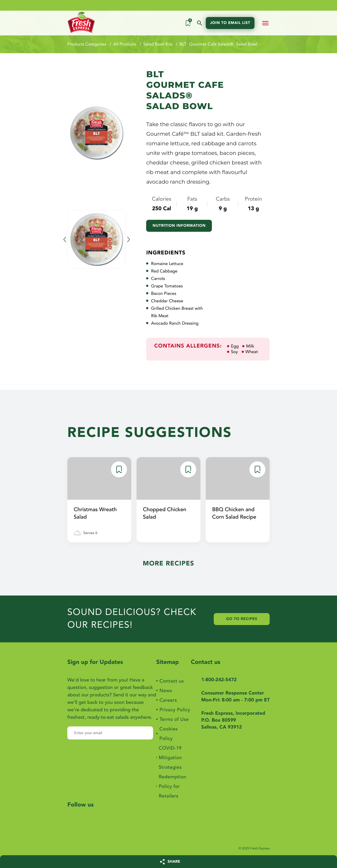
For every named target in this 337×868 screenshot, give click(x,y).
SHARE (174, 862)
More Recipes (168, 563)
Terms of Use (174, 719)
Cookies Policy (168, 734)
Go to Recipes (242, 619)
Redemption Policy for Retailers (172, 786)
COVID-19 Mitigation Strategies (170, 758)
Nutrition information (179, 226)
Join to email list (230, 23)
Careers (168, 700)
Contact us (172, 681)
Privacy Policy (175, 710)
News (166, 691)
